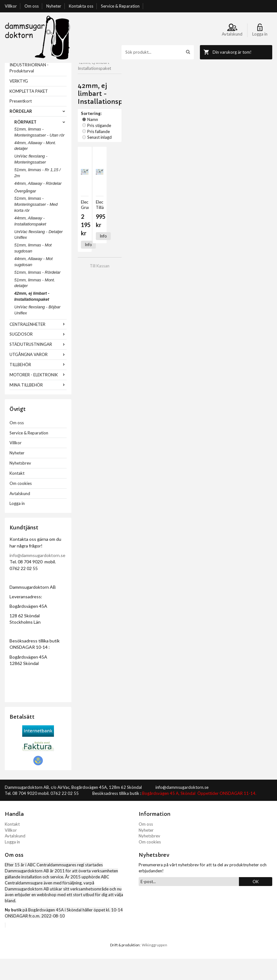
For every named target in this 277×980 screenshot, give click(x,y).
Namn (112, 95)
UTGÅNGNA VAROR (38, 376)
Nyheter (54, 6)
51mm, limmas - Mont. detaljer (35, 304)
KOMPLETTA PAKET (29, 112)
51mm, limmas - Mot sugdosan (33, 269)
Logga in (17, 525)
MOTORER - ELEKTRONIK (38, 396)
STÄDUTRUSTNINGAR (38, 366)
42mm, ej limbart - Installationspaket (32, 318)
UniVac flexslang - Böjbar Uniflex (37, 331)
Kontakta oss (81, 6)
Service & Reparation (120, 6)
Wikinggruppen (155, 966)
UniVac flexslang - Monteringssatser (31, 180)
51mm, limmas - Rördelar (37, 294)
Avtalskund (20, 515)
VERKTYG (19, 102)
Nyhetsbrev (20, 484)
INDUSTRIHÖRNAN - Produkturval (29, 89)
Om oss (32, 6)
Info (88, 185)
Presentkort (21, 122)
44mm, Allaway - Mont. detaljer (35, 167)
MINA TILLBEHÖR (38, 406)
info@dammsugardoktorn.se (37, 577)
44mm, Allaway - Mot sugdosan (33, 283)
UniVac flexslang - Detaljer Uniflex (39, 256)
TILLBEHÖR (38, 386)
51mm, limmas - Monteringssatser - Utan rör (39, 153)
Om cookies (21, 505)
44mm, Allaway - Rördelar (38, 205)
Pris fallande (167, 95)
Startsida (86, 66)
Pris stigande (136, 95)
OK (256, 903)
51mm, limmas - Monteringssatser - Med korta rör (36, 226)
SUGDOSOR (38, 355)
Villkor (11, 6)
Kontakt (17, 494)
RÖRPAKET (40, 143)
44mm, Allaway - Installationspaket (30, 242)
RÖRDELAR (38, 132)
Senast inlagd (198, 95)
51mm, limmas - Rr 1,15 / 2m (37, 194)
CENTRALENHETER (38, 346)
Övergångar (25, 212)
